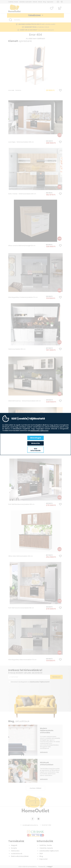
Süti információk (36, 450)
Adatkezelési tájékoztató (39, 431)
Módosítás (36, 443)
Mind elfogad (36, 438)
